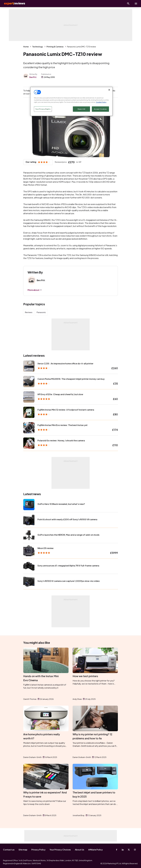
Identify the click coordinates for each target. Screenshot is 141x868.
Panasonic (41, 312)
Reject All (81, 109)
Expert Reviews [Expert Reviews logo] (13, 4)
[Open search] (128, 4)
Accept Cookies (100, 109)
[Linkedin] (123, 850)
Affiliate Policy (95, 850)
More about (34, 290)
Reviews (29, 312)
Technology (38, 47)
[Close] (109, 90)
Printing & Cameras (55, 47)
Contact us (9, 850)
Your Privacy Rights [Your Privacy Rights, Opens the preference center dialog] (43, 109)
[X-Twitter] (129, 850)
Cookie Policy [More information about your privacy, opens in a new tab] (101, 102)
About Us (80, 850)
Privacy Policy (38, 850)
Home (26, 47)
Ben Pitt (33, 77)
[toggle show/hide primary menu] (136, 4)
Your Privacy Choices (60, 850)
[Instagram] (135, 850)
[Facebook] (117, 850)
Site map (23, 850)
